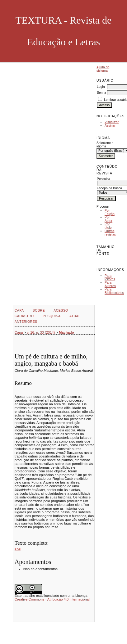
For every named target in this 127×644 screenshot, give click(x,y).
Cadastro (24, 316)
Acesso (61, 311)
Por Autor (108, 219)
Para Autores (110, 284)
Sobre (39, 311)
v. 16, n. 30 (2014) (41, 332)
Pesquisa (52, 316)
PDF (18, 549)
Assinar (110, 126)
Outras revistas (110, 233)
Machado (66, 332)
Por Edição (110, 212)
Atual (75, 316)
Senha (101, 93)
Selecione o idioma (105, 145)
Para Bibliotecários (114, 291)
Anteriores (26, 322)
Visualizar (112, 122)
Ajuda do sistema (103, 69)
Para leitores (110, 277)
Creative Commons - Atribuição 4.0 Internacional (52, 599)
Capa (19, 311)
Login (101, 87)
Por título (108, 226)
